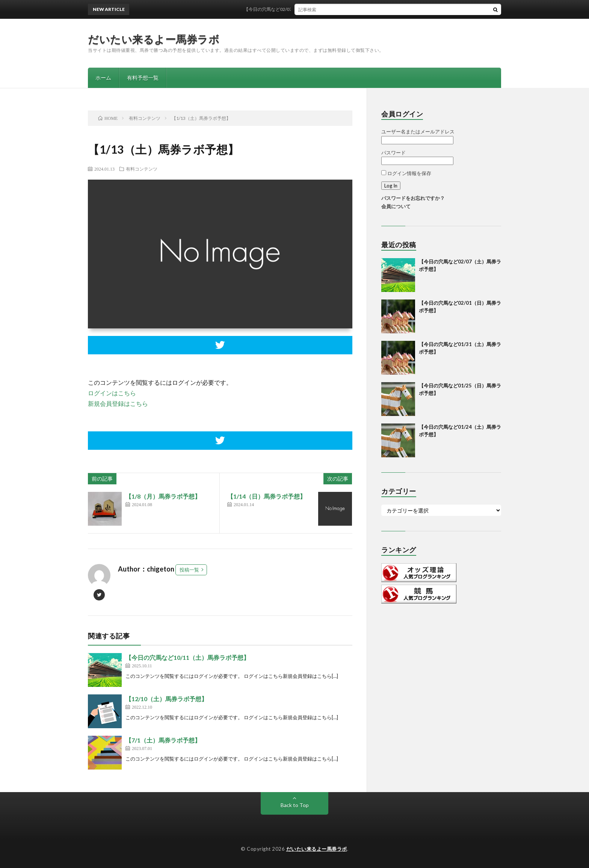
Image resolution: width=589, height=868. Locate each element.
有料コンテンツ (142, 169)
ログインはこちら (112, 393)
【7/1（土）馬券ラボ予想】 (163, 740)
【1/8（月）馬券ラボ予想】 (163, 496)
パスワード (393, 153)
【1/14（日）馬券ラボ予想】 (267, 496)
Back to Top (295, 805)
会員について (396, 206)
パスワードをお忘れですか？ (413, 198)
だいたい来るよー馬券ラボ (154, 39)
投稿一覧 (189, 570)
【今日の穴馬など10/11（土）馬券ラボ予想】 (187, 657)
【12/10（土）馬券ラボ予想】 (166, 699)
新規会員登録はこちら (118, 403)
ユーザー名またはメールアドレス (418, 132)
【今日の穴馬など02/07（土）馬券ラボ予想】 (295, 9)
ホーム (103, 78)
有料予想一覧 (143, 78)
